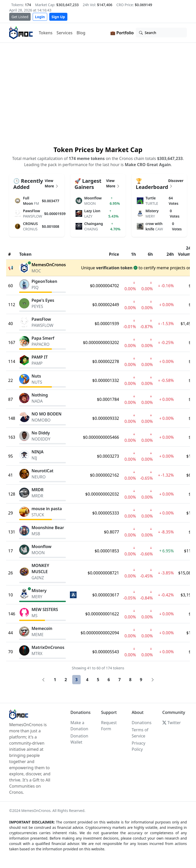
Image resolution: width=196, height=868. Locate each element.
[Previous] (43, 680)
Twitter (171, 723)
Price (114, 254)
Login (40, 17)
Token (25, 254)
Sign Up (58, 17)
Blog (81, 33)
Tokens (46, 33)
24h (170, 254)
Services (65, 33)
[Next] (153, 680)
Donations (142, 723)
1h (133, 254)
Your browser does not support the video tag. (98, 93)
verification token (114, 268)
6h (150, 254)
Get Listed (20, 17)
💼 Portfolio (122, 33)
